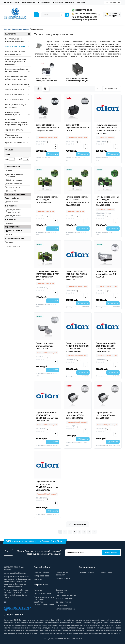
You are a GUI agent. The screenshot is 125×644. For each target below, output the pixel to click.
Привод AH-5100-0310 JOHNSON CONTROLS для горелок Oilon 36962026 (76, 275)
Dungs (10, 170)
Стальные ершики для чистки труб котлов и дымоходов (15, 62)
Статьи (81, 2)
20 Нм (9, 234)
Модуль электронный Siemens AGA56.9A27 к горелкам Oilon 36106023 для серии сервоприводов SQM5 (108, 129)
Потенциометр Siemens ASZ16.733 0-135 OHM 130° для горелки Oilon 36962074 (47, 275)
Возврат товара (63, 578)
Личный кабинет (113, 3)
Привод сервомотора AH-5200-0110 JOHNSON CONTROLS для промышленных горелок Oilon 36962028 (77, 347)
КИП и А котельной (14, 100)
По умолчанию (112, 89)
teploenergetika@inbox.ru (15, 573)
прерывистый (12, 202)
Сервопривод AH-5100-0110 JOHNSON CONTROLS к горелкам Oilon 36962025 (47, 486)
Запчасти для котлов (15, 89)
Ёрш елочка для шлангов (17, 143)
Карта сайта (107, 572)
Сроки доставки (11, 2)
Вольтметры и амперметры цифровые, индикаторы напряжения (17, 122)
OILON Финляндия (14, 180)
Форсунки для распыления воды (13, 136)
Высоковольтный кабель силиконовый (16, 70)
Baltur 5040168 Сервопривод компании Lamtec (78, 128)
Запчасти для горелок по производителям (17, 53)
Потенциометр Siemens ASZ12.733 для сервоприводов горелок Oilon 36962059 (78, 201)
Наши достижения (64, 598)
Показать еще (78, 524)
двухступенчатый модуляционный (14, 211)
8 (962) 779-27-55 (82, 10)
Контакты (58, 2)
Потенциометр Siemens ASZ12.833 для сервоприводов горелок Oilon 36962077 (108, 201)
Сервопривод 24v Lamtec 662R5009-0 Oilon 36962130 (105, 415)
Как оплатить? (28, 2)
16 (98, 89)
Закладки (38, 579)
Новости (70, 2)
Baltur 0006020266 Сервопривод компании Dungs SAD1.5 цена (47, 128)
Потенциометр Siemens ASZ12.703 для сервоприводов (47, 200)
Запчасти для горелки (15, 46)
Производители (86, 572)
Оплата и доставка (42, 593)
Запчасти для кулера (15, 94)
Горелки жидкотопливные (17, 84)
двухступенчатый (14, 216)
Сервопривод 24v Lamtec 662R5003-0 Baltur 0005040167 (75, 415)
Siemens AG (12, 191)
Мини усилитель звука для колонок (16, 106)
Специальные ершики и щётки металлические (16, 78)
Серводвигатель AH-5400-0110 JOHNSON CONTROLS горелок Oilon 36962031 (106, 347)
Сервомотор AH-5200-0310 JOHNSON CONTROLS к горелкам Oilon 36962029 (47, 417)
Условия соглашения (66, 609)
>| (94, 532)
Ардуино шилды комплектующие (13, 113)
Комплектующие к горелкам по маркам (15, 40)
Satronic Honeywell (14, 184)
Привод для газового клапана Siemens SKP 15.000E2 (106, 274)
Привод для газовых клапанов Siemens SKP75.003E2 (46, 346)
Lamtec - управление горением (15, 175)
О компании (44, 2)
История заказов (41, 576)
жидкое (10, 224)
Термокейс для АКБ (14, 130)
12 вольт (10, 242)
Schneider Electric (14, 187)
